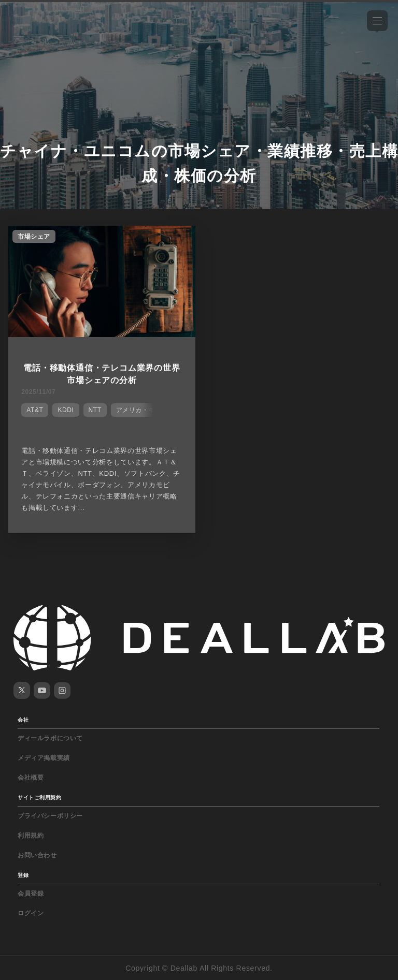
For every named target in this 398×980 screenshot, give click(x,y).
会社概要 (31, 778)
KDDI (66, 410)
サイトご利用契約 (39, 798)
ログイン (31, 913)
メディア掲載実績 (44, 758)
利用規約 (31, 836)
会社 (23, 720)
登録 (23, 875)
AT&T (35, 410)
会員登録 (31, 894)
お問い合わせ (37, 855)
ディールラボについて (50, 738)
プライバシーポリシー (50, 816)
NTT (95, 410)
